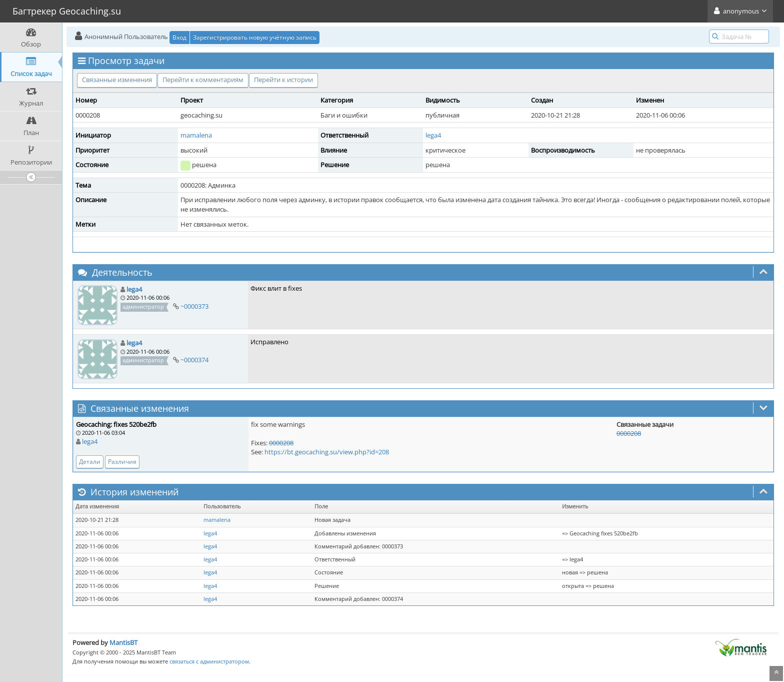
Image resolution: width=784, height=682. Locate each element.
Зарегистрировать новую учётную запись (255, 37)
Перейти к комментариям (203, 80)
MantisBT (123, 642)
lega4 (433, 135)
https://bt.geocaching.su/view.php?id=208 (327, 452)
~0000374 (194, 360)
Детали (90, 462)
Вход (179, 37)
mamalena (196, 135)
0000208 (281, 443)
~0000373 (194, 306)
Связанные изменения (117, 80)
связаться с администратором (209, 661)
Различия (122, 462)
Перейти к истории (283, 80)
